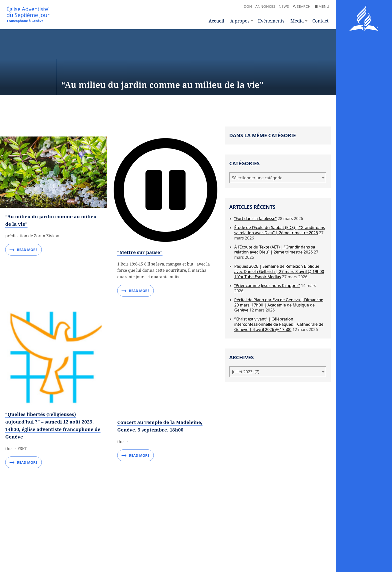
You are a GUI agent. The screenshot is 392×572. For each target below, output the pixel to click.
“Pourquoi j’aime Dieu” (146, 385)
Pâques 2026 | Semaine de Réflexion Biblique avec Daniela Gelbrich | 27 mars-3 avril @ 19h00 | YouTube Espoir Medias (279, 271)
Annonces (265, 6)
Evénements (271, 21)
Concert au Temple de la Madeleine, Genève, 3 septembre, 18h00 (162, 216)
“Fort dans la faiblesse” (255, 218)
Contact (320, 21)
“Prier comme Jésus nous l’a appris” (267, 285)
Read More (23, 183)
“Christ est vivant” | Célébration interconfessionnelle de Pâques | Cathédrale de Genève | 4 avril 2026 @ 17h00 (279, 324)
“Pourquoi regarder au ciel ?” (42, 385)
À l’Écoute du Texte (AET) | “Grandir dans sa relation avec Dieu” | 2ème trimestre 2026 (275, 250)
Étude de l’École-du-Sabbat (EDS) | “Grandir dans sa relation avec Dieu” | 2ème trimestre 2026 (280, 230)
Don (248, 6)
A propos (240, 21)
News (284, 6)
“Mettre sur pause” (141, 149)
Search (302, 6)
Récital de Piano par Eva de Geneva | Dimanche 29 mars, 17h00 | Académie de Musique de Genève (279, 305)
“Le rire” (16, 454)
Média (297, 21)
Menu (322, 6)
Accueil (216, 21)
